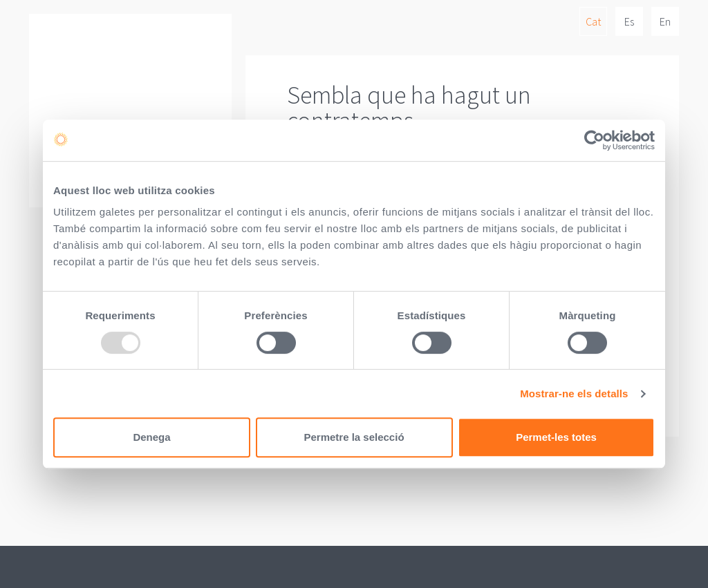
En (665, 21)
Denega (151, 437)
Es (629, 21)
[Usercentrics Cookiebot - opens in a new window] (594, 140)
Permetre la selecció (354, 437)
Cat (593, 21)
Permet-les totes (556, 437)
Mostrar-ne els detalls (574, 393)
